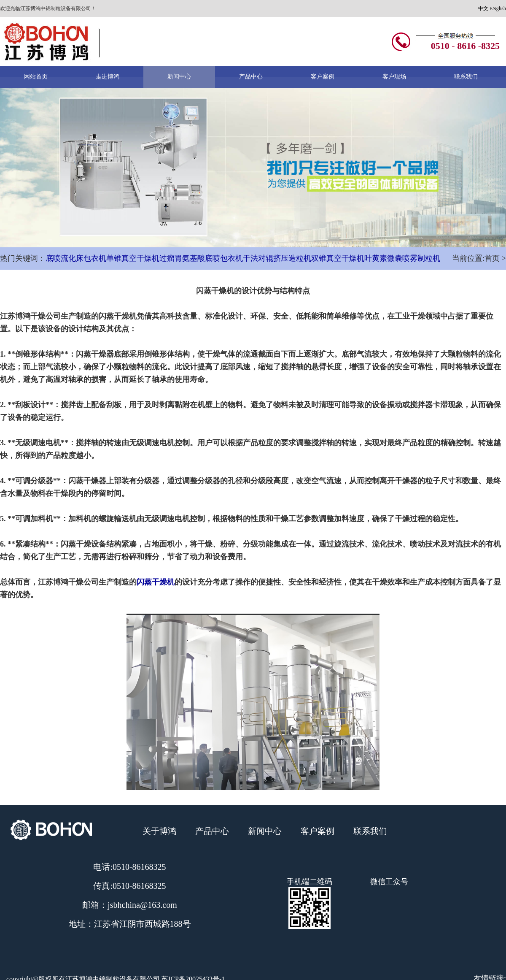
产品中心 (251, 77)
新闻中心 (179, 77)
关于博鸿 (159, 831)
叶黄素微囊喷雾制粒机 (402, 258)
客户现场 (394, 77)
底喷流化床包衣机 (76, 258)
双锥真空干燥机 (338, 258)
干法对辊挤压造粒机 (277, 258)
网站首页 (36, 77)
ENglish (498, 8)
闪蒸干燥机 (156, 582)
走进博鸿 (108, 77)
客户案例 (323, 77)
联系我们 (466, 77)
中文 (483, 8)
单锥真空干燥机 (133, 258)
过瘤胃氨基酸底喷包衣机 (201, 258)
